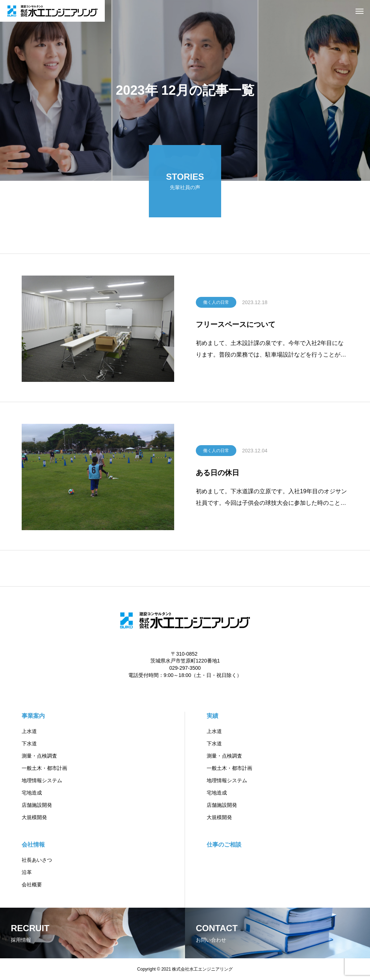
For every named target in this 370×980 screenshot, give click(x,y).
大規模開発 (34, 817)
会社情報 (33, 845)
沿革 (27, 872)
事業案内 (33, 716)
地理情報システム (42, 780)
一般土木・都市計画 (44, 768)
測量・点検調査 (39, 756)
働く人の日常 (216, 303)
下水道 (29, 743)
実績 (212, 716)
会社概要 (32, 885)
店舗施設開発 (37, 805)
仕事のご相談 (224, 845)
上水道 (29, 731)
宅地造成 (32, 793)
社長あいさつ (37, 860)
